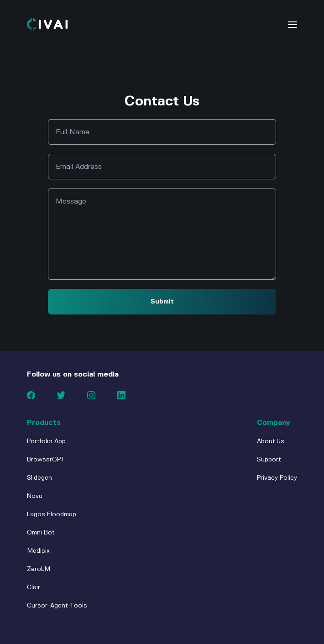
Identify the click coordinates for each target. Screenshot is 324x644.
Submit (162, 302)
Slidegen (39, 478)
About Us (271, 441)
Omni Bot (41, 533)
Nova (35, 496)
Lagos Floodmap (52, 514)
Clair (34, 587)
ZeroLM (39, 569)
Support (269, 460)
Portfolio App (46, 441)
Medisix (38, 551)
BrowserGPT (46, 460)
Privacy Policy (277, 478)
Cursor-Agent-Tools (57, 606)
